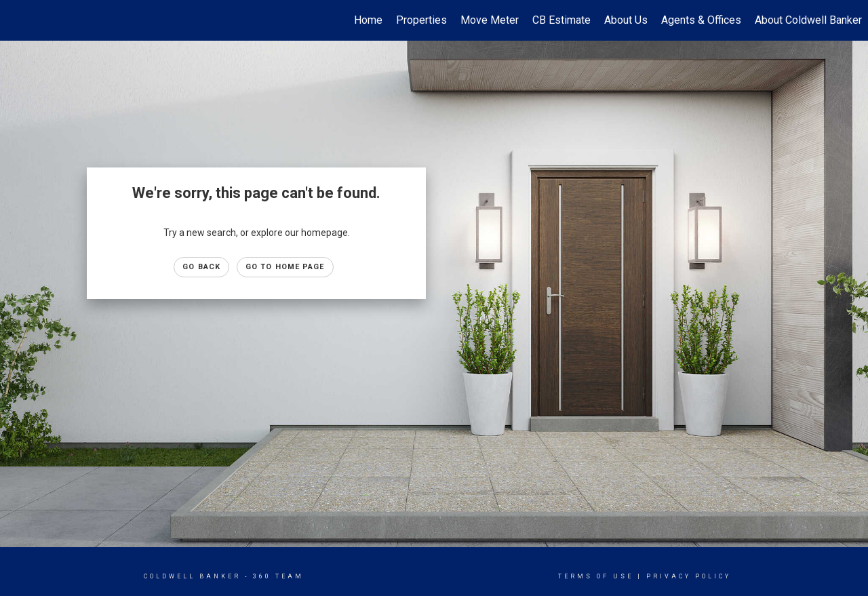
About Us (626, 20)
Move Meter (490, 20)
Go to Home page (285, 267)
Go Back (201, 267)
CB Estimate (561, 20)
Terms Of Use (596, 576)
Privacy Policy (689, 576)
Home (368, 20)
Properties (421, 20)
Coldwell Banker (192, 576)
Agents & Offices (701, 20)
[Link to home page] (17, 20)
